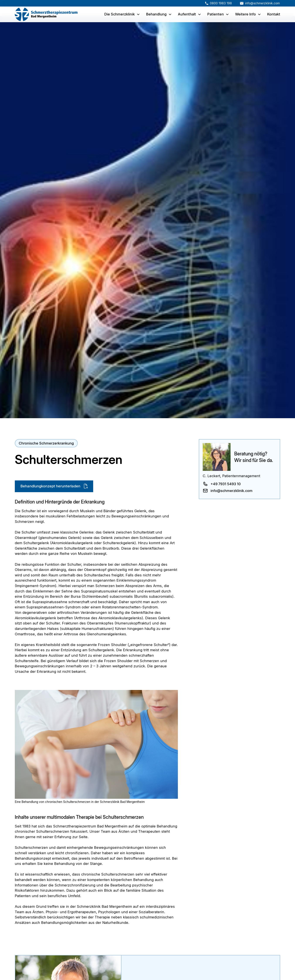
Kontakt (274, 14)
